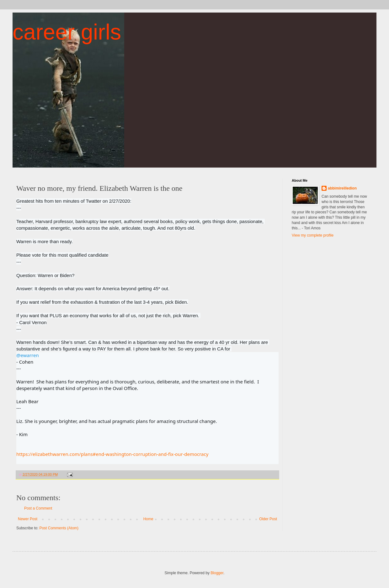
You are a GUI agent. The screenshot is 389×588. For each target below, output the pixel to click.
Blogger (217, 573)
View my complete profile (313, 235)
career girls (67, 32)
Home (148, 519)
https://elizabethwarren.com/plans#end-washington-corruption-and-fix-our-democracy (112, 454)
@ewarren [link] (28, 355)
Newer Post (28, 519)
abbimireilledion (342, 188)
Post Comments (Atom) (59, 528)
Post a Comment (38, 508)
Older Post (268, 519)
